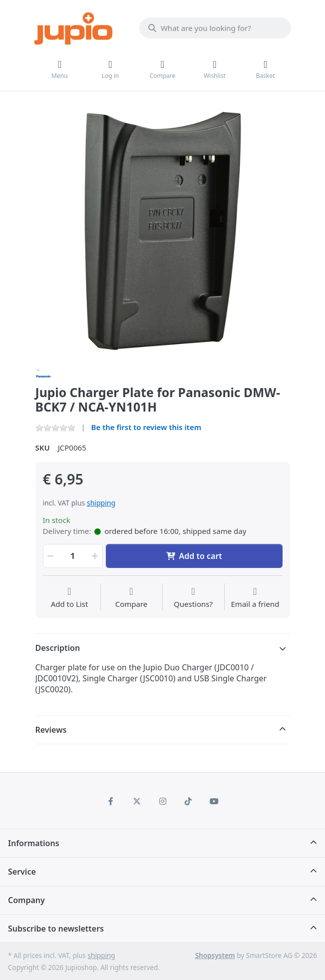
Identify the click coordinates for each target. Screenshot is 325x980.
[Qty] (73, 556)
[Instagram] (163, 801)
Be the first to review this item (147, 427)
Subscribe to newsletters (56, 929)
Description (58, 648)
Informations (34, 843)
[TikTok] (188, 801)
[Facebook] (111, 801)
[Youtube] (214, 801)
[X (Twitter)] (137, 801)
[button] (50, 556)
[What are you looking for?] (215, 28)
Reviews (51, 730)
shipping (101, 503)
